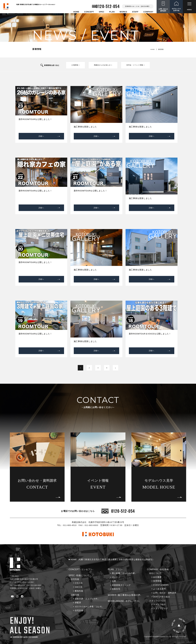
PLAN (112, 12)
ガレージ (116, 577)
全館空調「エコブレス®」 (87, 598)
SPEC (102, 12)
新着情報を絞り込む (54, 65)
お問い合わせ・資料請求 (165, 593)
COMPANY (148, 12)
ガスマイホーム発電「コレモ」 (89, 606)
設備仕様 (75, 595)
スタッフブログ (160, 608)
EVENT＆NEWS (161, 585)
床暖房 (78, 602)
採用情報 (157, 581)
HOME (76, 12)
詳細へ (41, 136)
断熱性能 (79, 591)
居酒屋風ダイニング (121, 585)
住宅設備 (79, 610)
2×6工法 (79, 583)
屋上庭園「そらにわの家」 (124, 573)
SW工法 (79, 587)
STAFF (135, 12)
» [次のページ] (115, 368)
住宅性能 (75, 579)
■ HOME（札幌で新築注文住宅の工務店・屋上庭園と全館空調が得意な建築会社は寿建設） (111, 559)
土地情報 (76, 65)
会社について (155, 573)
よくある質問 (159, 589)
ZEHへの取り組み (162, 597)
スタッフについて (158, 600)
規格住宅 (116, 589)
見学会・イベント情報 (134, 65)
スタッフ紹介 (159, 604)
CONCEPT (89, 12)
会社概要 (157, 577)
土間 (114, 581)
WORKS (123, 12)
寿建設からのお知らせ (103, 65)
